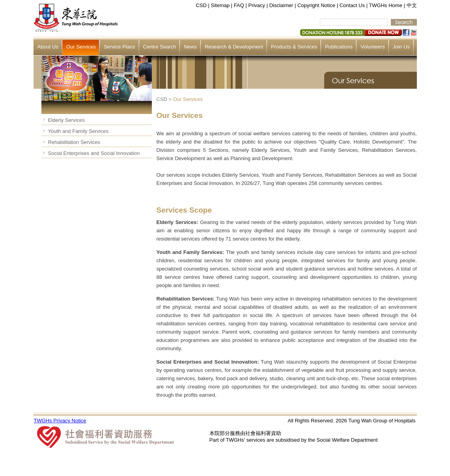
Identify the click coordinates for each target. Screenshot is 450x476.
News (190, 47)
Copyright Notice (316, 5)
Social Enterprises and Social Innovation (94, 153)
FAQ (239, 5)
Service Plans (119, 47)
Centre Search (160, 47)
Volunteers (373, 47)
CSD (201, 5)
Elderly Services (66, 120)
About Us (48, 47)
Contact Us (352, 5)
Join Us (401, 47)
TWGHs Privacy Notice (60, 421)
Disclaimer (281, 5)
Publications (339, 47)
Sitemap (220, 5)
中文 (412, 5)
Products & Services (294, 47)
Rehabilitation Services (74, 142)
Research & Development (234, 47)
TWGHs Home (386, 5)
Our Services (81, 47)
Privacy (257, 5)
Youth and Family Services (78, 131)
